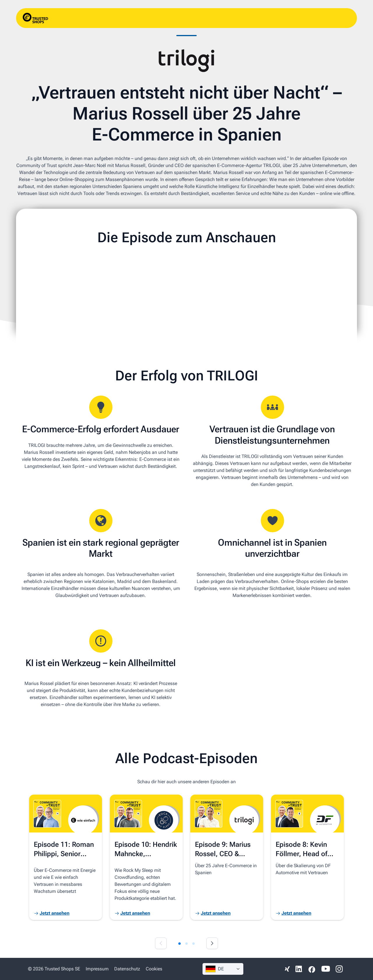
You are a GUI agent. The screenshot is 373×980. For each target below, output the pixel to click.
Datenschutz (127, 969)
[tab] (180, 944)
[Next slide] (212, 943)
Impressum (97, 969)
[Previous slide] (161, 943)
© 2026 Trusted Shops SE (54, 969)
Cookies (154, 969)
